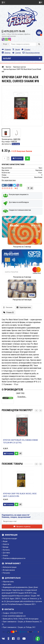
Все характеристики (9, 180)
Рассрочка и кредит (31, 53)
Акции (16, 49)
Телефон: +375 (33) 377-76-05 (12, 613)
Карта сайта (6, 584)
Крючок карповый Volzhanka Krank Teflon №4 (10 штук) (20, 441)
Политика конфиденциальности (14, 558)
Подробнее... (22, 397)
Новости (5, 544)
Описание (8, 307)
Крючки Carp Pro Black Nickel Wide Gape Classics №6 (20, 495)
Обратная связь (8, 582)
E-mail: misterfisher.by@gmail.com (14, 616)
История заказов (8, 570)
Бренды (6, 53)
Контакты (6, 550)
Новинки (6, 49)
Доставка (6, 553)
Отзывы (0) (9, 312)
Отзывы (26, 49)
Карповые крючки (20, 67)
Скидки (16, 53)
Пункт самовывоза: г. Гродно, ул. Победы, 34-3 (18, 627)
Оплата (5, 556)
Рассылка (6, 573)
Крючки (9, 67)
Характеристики (24, 307)
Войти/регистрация (9, 567)
